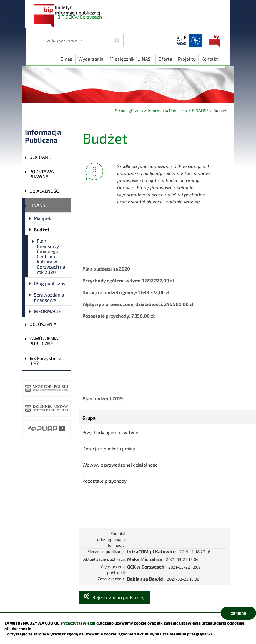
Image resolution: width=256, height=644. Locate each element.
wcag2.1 (182, 40)
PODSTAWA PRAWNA (42, 174)
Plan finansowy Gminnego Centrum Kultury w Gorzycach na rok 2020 (51, 256)
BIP (214, 40)
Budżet (42, 229)
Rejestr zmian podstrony (118, 597)
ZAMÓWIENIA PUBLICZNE (44, 341)
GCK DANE (40, 157)
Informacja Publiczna (167, 110)
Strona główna (129, 110)
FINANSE (200, 110)
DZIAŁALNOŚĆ (44, 191)
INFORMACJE (47, 311)
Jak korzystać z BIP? (45, 361)
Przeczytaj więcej (78, 623)
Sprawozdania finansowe (49, 297)
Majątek (43, 218)
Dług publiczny (50, 283)
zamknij (238, 613)
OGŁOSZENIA (43, 324)
